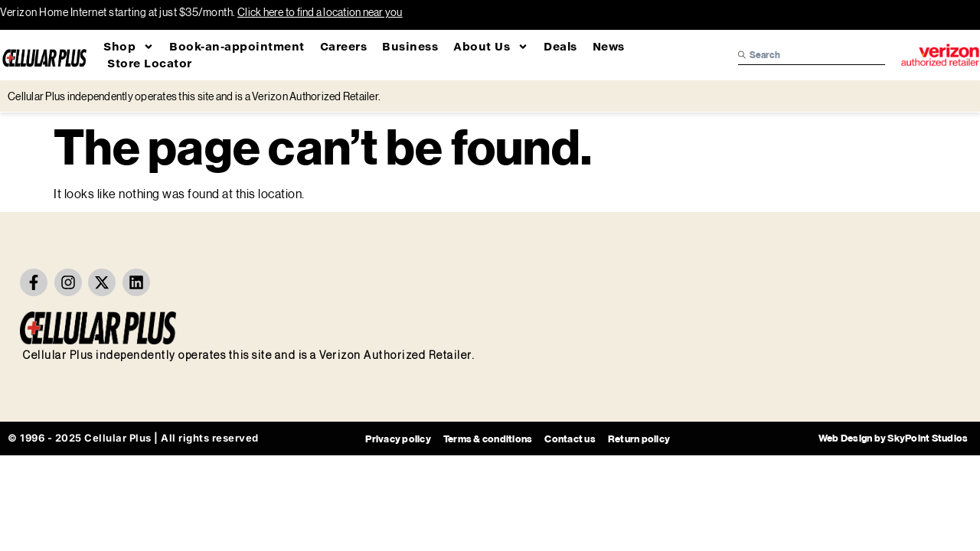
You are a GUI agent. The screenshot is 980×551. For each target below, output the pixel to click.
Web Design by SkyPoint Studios (893, 438)
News (609, 46)
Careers (344, 46)
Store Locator (150, 63)
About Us (491, 47)
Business (410, 46)
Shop (129, 47)
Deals (560, 46)
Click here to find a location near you (320, 12)
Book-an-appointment (237, 46)
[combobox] (812, 55)
